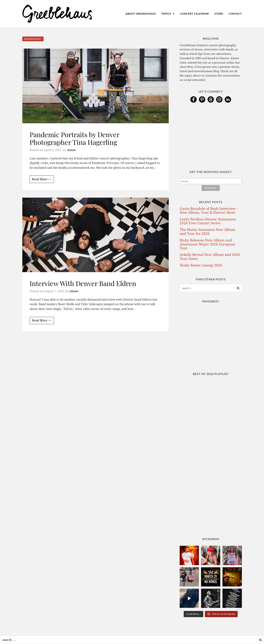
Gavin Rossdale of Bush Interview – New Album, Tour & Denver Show (209, 211)
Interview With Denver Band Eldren (83, 283)
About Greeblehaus (141, 14)
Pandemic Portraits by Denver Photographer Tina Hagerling (74, 138)
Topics (168, 14)
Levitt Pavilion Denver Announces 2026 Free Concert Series (208, 221)
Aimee (71, 150)
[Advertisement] (96, 372)
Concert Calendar (194, 14)
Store (219, 14)
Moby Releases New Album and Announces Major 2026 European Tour (207, 244)
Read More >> (42, 179)
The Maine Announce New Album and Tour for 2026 (207, 232)
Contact (235, 14)
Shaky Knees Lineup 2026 (201, 265)
